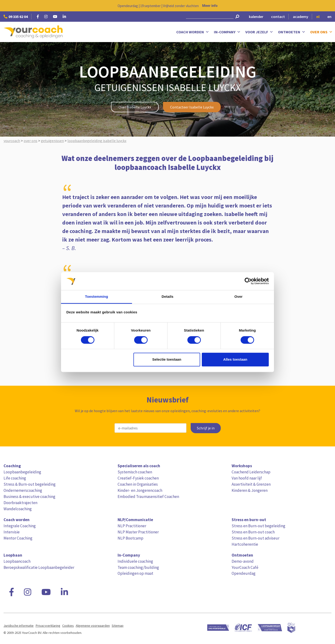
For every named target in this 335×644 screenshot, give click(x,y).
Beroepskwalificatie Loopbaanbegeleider (39, 567)
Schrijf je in (206, 428)
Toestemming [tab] (97, 297)
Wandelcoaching (18, 509)
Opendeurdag (244, 573)
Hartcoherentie (245, 544)
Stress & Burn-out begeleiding (30, 484)
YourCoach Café (245, 567)
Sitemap (118, 626)
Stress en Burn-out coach (253, 532)
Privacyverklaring (48, 626)
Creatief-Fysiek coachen (138, 478)
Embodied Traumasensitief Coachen (148, 497)
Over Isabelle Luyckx (135, 107)
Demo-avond (243, 561)
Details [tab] (167, 297)
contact (278, 17)
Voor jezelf (259, 32)
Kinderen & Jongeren (250, 490)
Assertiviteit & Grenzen (251, 484)
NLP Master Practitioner (138, 532)
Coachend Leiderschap (251, 472)
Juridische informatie (19, 626)
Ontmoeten (292, 32)
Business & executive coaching (29, 497)
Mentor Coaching (18, 538)
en (329, 17)
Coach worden (193, 32)
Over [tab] (239, 297)
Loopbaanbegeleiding (22, 472)
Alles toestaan (235, 360)
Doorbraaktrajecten (20, 503)
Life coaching (15, 478)
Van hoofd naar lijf (247, 478)
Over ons (321, 32)
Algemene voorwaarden (93, 626)
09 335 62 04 (16, 17)
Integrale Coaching (20, 526)
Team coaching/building (138, 567)
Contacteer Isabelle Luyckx (192, 107)
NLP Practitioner (132, 526)
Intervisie (12, 532)
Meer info (210, 6)
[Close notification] (327, 6)
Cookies (68, 626)
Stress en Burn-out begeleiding (258, 526)
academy (301, 17)
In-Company (227, 32)
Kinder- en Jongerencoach (140, 490)
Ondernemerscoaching (23, 490)
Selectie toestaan (167, 360)
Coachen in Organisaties (138, 484)
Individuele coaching (135, 561)
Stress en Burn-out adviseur (256, 538)
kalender (256, 17)
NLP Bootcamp (130, 538)
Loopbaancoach (17, 561)
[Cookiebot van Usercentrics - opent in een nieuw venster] (248, 281)
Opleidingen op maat (135, 573)
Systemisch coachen (135, 472)
